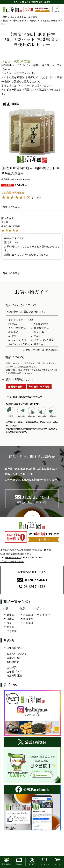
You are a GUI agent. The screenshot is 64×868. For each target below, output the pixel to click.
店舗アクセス (14, 658)
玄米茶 (10, 627)
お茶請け (28, 615)
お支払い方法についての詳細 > (41, 350)
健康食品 (22, 17)
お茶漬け (28, 623)
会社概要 (12, 667)
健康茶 (10, 615)
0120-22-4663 (32, 580)
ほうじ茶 (12, 631)
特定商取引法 (14, 675)
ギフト (40, 609)
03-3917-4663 (13, 557)
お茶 (6, 609)
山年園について (15, 648)
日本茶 (10, 619)
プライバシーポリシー (12, 561)
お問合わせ (13, 662)
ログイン (58, 9)
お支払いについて (17, 654)
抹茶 (9, 623)
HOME (4, 17)
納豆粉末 (33, 17)
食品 (12, 17)
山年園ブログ (14, 672)
